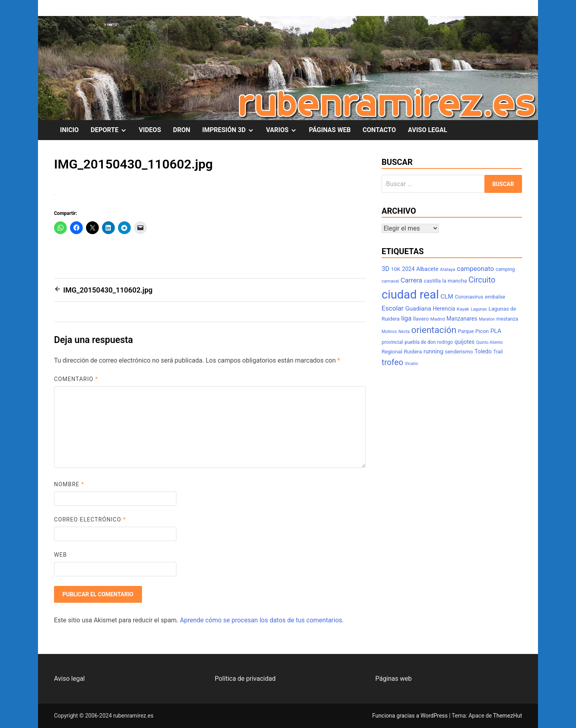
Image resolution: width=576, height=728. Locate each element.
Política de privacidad (245, 679)
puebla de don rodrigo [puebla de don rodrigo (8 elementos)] (429, 342)
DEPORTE (112, 130)
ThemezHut (508, 716)
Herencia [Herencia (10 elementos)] (444, 309)
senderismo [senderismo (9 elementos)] (459, 352)
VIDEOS (150, 130)
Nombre (69, 484)
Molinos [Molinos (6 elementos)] (389, 332)
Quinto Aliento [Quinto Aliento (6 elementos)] (489, 342)
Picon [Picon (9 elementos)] (482, 331)
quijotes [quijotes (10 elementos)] (464, 342)
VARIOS (284, 130)
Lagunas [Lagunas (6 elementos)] (479, 309)
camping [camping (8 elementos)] (505, 269)
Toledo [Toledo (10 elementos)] (483, 351)
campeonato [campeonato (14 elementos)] (475, 269)
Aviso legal (69, 679)
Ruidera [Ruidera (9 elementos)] (413, 352)
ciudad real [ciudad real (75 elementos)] (410, 295)
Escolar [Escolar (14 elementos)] (393, 308)
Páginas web (393, 679)
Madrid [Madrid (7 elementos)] (438, 319)
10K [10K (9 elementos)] (396, 269)
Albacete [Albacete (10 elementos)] (427, 269)
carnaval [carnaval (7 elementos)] (390, 281)
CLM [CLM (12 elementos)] (447, 297)
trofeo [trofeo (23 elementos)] (392, 362)
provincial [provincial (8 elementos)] (392, 342)
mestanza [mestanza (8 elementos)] (507, 319)
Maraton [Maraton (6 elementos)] (487, 319)
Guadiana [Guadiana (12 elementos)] (418, 309)
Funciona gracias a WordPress (411, 716)
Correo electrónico (90, 519)
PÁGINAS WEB (330, 130)
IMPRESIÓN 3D (231, 130)
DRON (182, 130)
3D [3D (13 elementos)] (386, 269)
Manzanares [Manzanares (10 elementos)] (462, 319)
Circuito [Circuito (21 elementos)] (482, 280)
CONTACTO (379, 130)
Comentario (76, 379)
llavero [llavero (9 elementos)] (421, 319)
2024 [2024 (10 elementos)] (408, 269)
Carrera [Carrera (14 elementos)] (411, 280)
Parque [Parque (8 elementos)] (466, 331)
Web (60, 555)
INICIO (69, 130)
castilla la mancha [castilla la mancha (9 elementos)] (446, 281)
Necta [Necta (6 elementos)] (404, 332)
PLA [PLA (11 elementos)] (496, 331)
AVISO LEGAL (428, 130)
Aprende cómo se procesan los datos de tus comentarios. (262, 620)
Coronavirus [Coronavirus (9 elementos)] (469, 297)
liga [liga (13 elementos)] (406, 318)
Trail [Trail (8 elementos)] (498, 352)
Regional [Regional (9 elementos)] (392, 352)
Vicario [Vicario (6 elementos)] (411, 364)
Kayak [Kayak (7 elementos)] (463, 309)
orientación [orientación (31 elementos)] (434, 330)
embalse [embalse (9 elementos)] (495, 297)
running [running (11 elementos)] (434, 351)
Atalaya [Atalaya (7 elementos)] (448, 269)
